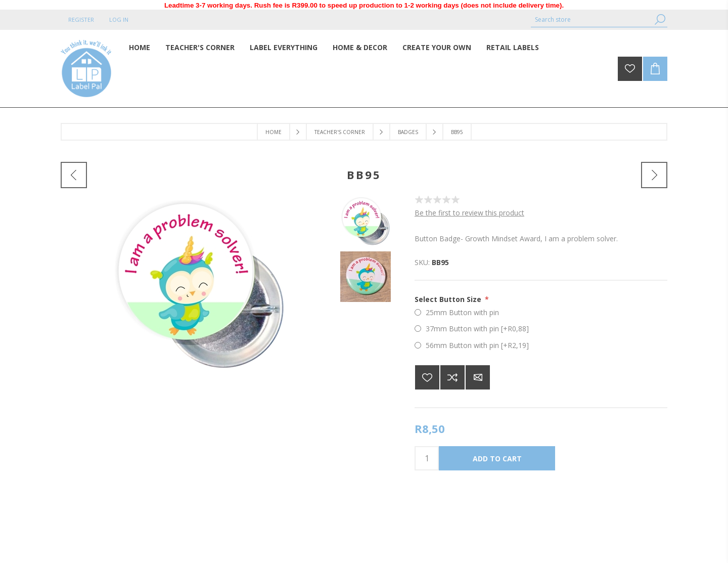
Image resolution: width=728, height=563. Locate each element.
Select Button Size (449, 299)
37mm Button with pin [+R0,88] (477, 329)
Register (81, 19)
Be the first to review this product (469, 213)
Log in (119, 19)
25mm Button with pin (462, 312)
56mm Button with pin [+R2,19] (477, 345)
